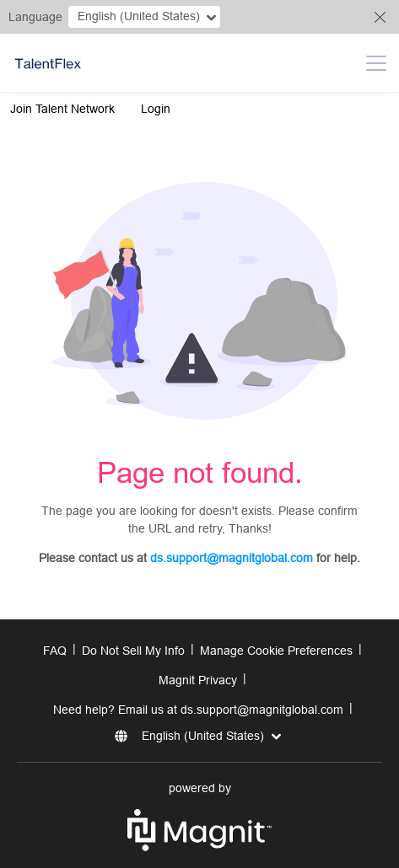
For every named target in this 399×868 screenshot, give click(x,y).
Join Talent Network (62, 109)
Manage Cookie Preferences (276, 651)
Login (156, 109)
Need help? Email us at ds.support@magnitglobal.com (198, 710)
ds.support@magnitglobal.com (232, 558)
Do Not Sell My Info (133, 651)
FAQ (55, 651)
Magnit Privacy (198, 680)
